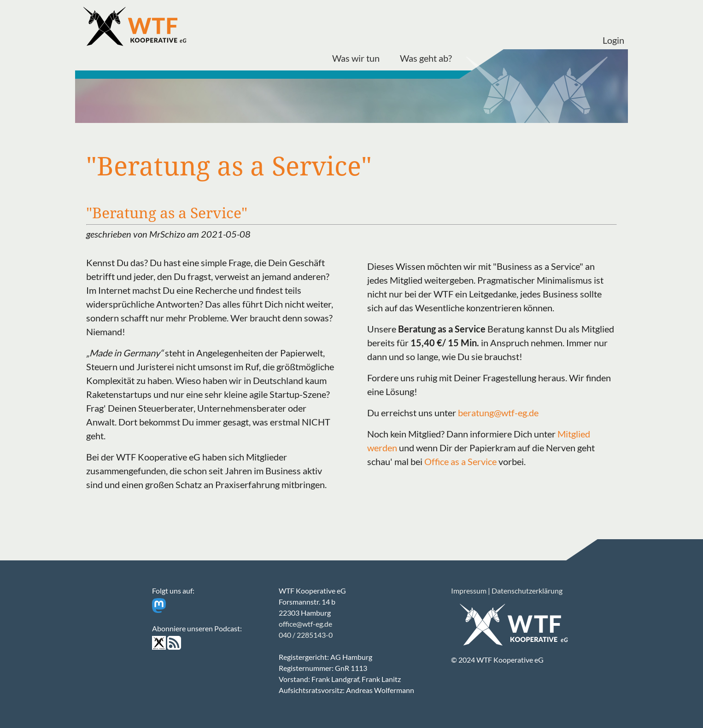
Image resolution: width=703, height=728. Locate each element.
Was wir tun (356, 58)
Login (613, 40)
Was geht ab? (426, 58)
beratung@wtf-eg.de (498, 413)
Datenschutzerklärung (527, 591)
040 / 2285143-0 (306, 635)
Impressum (469, 591)
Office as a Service (460, 461)
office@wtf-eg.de (305, 624)
